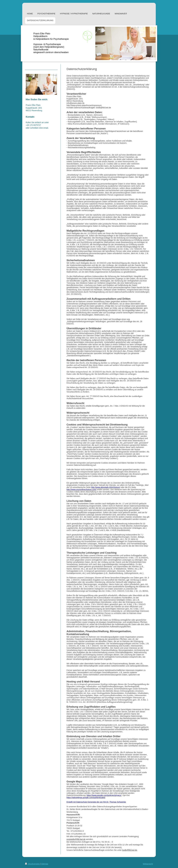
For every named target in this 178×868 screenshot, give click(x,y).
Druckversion (32, 864)
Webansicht (148, 864)
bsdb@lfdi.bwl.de (130, 850)
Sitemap (45, 864)
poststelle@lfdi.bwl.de (76, 839)
